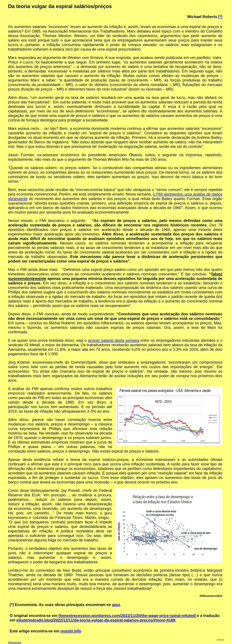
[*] (220, 17)
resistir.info (71, 631)
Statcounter (15, 642)
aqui (116, 605)
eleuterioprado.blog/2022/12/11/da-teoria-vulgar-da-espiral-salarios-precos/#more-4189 (96, 620)
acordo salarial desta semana (114, 340)
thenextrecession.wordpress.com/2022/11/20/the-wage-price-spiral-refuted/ (128, 616)
